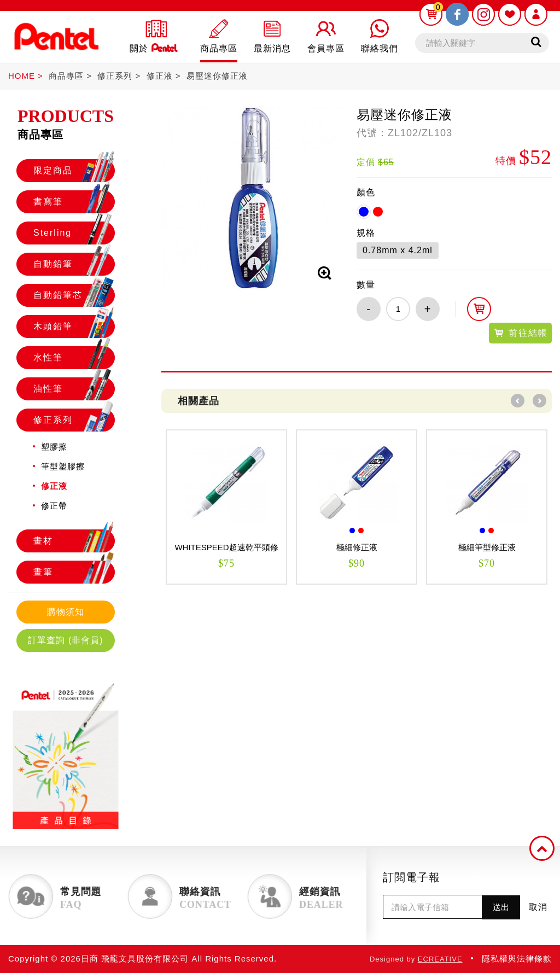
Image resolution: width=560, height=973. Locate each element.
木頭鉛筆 (74, 327)
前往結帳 (520, 333)
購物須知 (66, 612)
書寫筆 (74, 202)
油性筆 (74, 389)
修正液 (160, 76)
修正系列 (115, 76)
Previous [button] (518, 401)
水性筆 (74, 358)
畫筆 (74, 572)
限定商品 (74, 171)
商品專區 (66, 76)
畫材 (74, 541)
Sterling (74, 233)
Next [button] (539, 401)
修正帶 (54, 506)
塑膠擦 (54, 447)
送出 (501, 907)
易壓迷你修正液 (217, 76)
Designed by (416, 959)
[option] (226, 507)
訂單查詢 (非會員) (65, 640)
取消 (538, 907)
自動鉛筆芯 (74, 295)
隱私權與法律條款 (517, 959)
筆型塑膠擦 (63, 466)
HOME (22, 76)
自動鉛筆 (74, 264)
